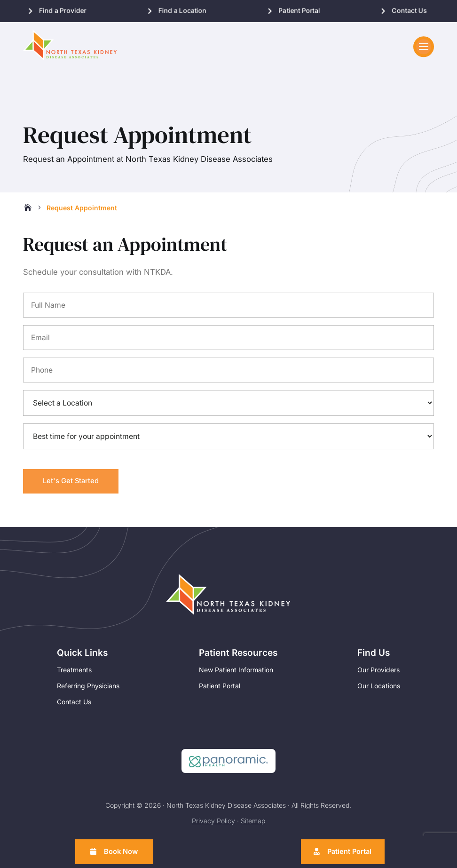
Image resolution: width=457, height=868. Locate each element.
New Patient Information (236, 673)
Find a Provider (63, 11)
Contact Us (410, 11)
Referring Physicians (88, 689)
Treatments (74, 673)
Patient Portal (299, 11)
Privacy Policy (213, 824)
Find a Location (182, 11)
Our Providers (378, 673)
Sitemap (253, 824)
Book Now (122, 851)
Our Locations (379, 689)
